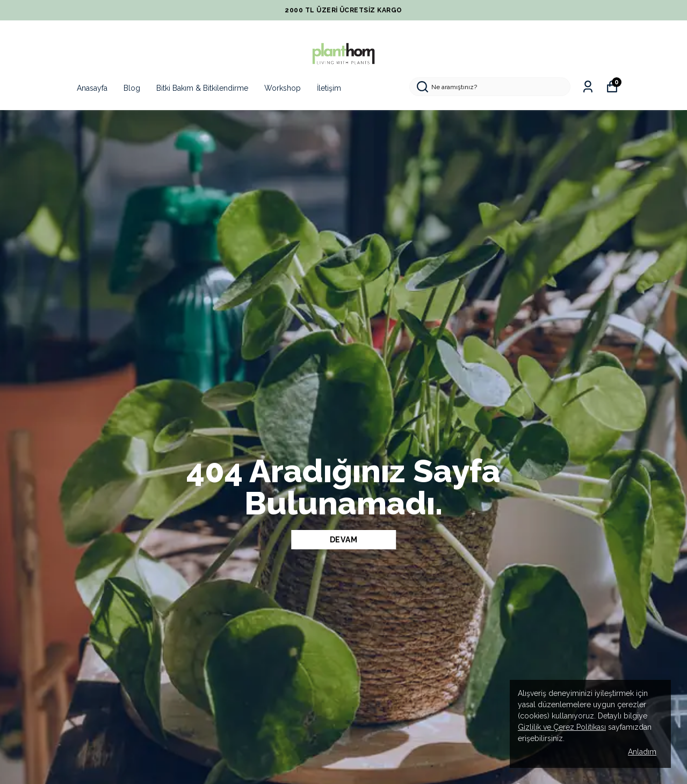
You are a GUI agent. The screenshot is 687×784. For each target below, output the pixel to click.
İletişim (329, 88)
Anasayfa (92, 88)
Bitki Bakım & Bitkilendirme (202, 88)
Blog (132, 88)
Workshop (283, 88)
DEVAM (344, 540)
